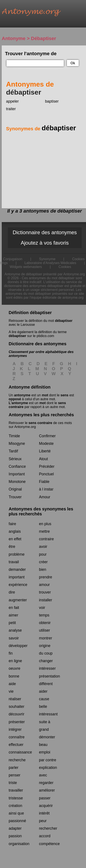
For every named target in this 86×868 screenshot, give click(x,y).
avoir (43, 547)
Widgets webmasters (26, 267)
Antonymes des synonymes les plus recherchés (41, 511)
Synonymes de (41, 129)
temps (44, 615)
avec (43, 775)
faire (12, 524)
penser (15, 775)
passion (15, 836)
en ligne (15, 661)
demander (17, 570)
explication (48, 768)
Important (17, 474)
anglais (15, 531)
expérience (18, 585)
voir (42, 608)
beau (43, 745)
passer (45, 798)
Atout (43, 459)
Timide (14, 436)
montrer (46, 638)
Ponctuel (46, 474)
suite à (45, 722)
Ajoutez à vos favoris (45, 243)
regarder (46, 783)
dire (12, 592)
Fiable (44, 482)
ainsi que (16, 813)
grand (44, 729)
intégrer (15, 729)
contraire (46, 539)
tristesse (16, 798)
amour (44, 585)
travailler (16, 790)
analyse (15, 630)
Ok (73, 63)
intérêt (44, 813)
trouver (45, 592)
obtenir (45, 623)
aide (12, 684)
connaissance (20, 752)
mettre (44, 531)
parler (14, 768)
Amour (45, 497)
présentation (49, 676)
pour (43, 554)
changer (46, 661)
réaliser (15, 699)
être (12, 547)
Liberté (45, 451)
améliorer (47, 790)
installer (46, 600)
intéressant (48, 714)
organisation (19, 844)
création (15, 806)
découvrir (16, 714)
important (17, 577)
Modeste (46, 444)
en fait (14, 608)
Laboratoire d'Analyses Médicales (50, 263)
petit (12, 623)
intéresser (47, 668)
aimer (13, 615)
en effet (15, 539)
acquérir (46, 806)
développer (18, 646)
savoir (14, 638)
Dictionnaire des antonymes (45, 232)
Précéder (47, 466)
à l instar (46, 489)
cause (44, 699)
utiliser (45, 630)
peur (43, 821)
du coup (46, 653)
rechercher (48, 828)
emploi (45, 752)
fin (11, 653)
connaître (17, 737)
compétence (49, 844)
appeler (12, 101)
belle (43, 707)
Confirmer (47, 436)
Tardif (13, 451)
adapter (15, 828)
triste (13, 783)
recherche (17, 760)
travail (14, 562)
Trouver (15, 497)
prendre (46, 577)
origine (45, 646)
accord (45, 836)
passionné (17, 821)
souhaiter (16, 707)
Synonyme (47, 259)
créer (43, 562)
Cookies (65, 267)
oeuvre (15, 668)
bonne (14, 676)
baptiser (52, 101)
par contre (48, 760)
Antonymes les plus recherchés (41, 415)
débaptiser (64, 321)
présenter (17, 722)
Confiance (17, 466)
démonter (47, 737)
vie (11, 691)
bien (43, 570)
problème (17, 554)
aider (43, 691)
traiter (11, 109)
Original (15, 489)
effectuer (16, 745)
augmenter (18, 600)
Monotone (17, 482)
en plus (45, 524)
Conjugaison (13, 259)
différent (46, 684)
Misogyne (17, 444)
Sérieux (15, 459)
